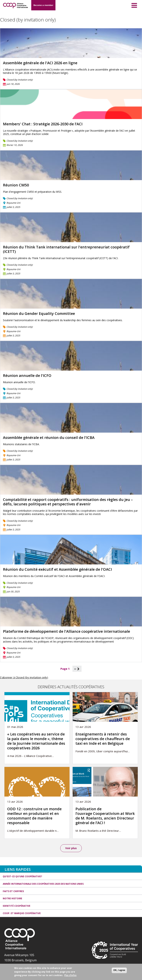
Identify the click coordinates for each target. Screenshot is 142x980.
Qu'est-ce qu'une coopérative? (22, 876)
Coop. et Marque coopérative (22, 913)
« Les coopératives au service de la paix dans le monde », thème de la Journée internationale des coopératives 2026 (36, 741)
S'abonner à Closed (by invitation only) (24, 677)
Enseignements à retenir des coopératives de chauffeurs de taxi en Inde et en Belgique (103, 739)
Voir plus (71, 848)
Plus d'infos (70, 975)
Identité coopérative (17, 906)
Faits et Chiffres (13, 891)
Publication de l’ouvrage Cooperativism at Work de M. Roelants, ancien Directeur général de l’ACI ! (105, 816)
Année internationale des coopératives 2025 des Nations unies (43, 884)
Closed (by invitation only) (20, 80)
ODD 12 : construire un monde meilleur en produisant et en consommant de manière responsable (34, 816)
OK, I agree (119, 970)
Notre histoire (12, 899)
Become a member (43, 5)
